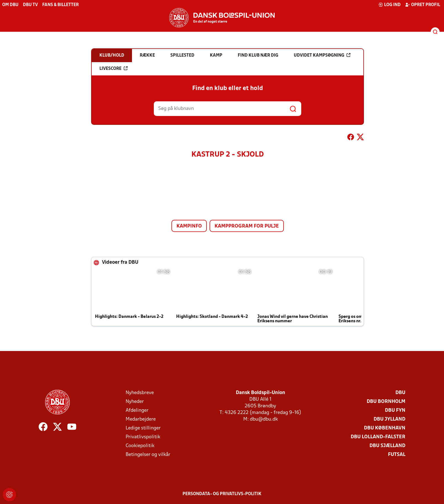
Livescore (113, 68)
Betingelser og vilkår (148, 455)
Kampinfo (189, 226)
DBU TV (30, 5)
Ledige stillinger (143, 428)
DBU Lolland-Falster (378, 437)
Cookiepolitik (140, 446)
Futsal (397, 455)
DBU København (385, 428)
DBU (400, 393)
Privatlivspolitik (143, 437)
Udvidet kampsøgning (322, 55)
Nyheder (135, 402)
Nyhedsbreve (140, 393)
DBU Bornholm (386, 402)
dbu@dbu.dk (264, 419)
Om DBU (10, 5)
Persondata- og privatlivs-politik (222, 494)
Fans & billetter (60, 5)
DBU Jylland (389, 419)
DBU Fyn (395, 411)
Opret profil (423, 5)
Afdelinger (137, 411)
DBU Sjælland (387, 446)
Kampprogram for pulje (247, 226)
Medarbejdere (141, 419)
